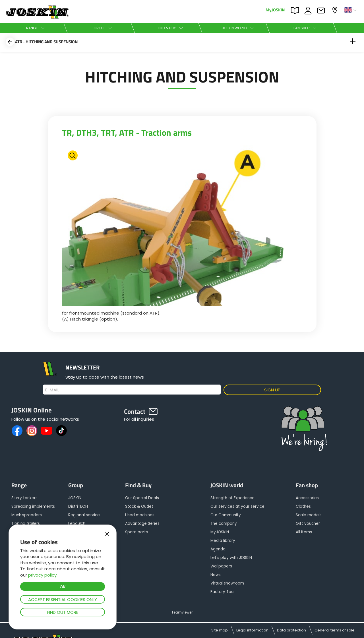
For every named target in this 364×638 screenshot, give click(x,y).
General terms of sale (335, 630)
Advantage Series (142, 524)
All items (304, 532)
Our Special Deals (142, 498)
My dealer (336, 10)
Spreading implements (33, 506)
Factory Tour (223, 592)
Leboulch (77, 524)
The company (224, 524)
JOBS (309, 11)
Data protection (291, 630)
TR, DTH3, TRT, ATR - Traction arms (127, 133)
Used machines (140, 515)
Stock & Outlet (139, 506)
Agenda (218, 549)
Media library (223, 541)
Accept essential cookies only (63, 599)
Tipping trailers (26, 524)
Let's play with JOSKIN (231, 558)
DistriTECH (78, 506)
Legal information (252, 630)
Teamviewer (182, 612)
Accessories (307, 498)
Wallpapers (221, 566)
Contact (322, 11)
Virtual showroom (227, 583)
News (216, 575)
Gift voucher (308, 524)
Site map (220, 630)
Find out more (63, 612)
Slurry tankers (24, 498)
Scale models (309, 515)
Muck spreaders (27, 515)
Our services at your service (237, 506)
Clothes (303, 506)
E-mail (52, 390)
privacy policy (42, 575)
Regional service (84, 515)
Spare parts (136, 532)
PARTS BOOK (296, 11)
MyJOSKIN (275, 10)
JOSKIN (75, 498)
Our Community (226, 515)
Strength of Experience (232, 498)
